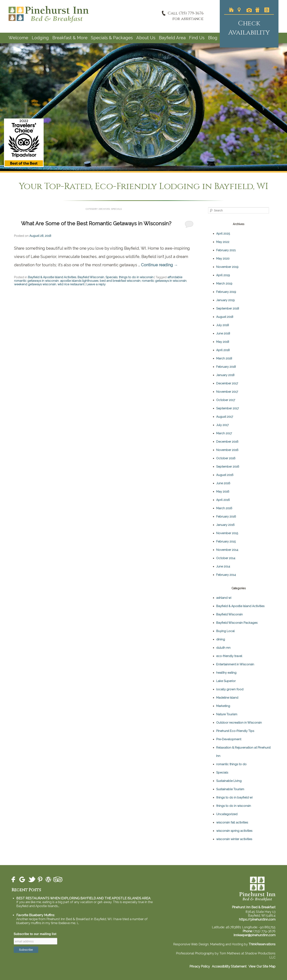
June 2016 (223, 483)
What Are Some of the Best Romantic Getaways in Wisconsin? (96, 224)
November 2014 (227, 550)
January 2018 (225, 375)
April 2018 (223, 350)
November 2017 (227, 392)
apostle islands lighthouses (79, 281)
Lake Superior (226, 681)
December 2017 (227, 383)
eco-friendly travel (229, 656)
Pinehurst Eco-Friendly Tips (235, 731)
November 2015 (227, 533)
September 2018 (228, 309)
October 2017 (226, 400)
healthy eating (226, 673)
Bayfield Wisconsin (91, 277)
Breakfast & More (70, 38)
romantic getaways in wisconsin (164, 281)
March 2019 (224, 284)
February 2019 (226, 292)
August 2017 (225, 417)
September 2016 (228, 467)
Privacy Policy (200, 966)
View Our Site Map (262, 966)
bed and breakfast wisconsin (120, 281)
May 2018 (223, 342)
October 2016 (226, 458)
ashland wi (224, 598)
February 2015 (226, 542)
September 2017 (227, 408)
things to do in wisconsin (136, 277)
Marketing (223, 706)
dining (221, 639)
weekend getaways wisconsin (35, 284)
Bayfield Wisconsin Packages (237, 623)
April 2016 (223, 500)
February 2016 (226, 517)
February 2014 (226, 575)
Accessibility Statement (229, 966)
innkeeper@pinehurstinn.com (255, 935)
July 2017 (222, 425)
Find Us (197, 38)
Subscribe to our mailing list (35, 934)
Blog (213, 38)
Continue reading (159, 265)
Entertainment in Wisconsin (235, 664)
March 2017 (224, 433)
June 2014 (223, 566)
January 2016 (225, 525)
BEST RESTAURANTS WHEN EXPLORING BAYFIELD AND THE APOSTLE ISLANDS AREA (83, 898)
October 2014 (226, 558)
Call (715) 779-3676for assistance (186, 16)
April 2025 (223, 234)
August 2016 (225, 475)
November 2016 (227, 450)
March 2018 (224, 358)
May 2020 (223, 259)
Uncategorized (227, 814)
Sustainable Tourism (230, 789)
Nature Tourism (227, 714)
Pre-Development (229, 739)
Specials (111, 277)
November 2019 (227, 267)
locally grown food (230, 689)
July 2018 (223, 325)
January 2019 (225, 300)
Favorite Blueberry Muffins (35, 915)
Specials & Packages (112, 38)
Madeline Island (227, 698)
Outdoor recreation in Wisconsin (239, 723)
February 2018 (226, 367)
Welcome (18, 38)
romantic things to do (231, 764)
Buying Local (225, 631)
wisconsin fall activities (232, 822)
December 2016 (227, 442)
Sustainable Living (229, 781)
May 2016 (223, 492)
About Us (146, 38)
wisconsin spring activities (234, 831)
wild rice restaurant (71, 284)
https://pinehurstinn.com (257, 919)
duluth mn (223, 648)
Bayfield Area (172, 38)
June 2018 (223, 333)
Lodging (40, 38)
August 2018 (225, 317)
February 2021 (226, 250)
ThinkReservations (262, 944)
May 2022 (223, 242)
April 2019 (223, 275)
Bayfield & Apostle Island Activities (52, 277)
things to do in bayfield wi (234, 798)
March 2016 (224, 508)
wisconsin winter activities (234, 839)
